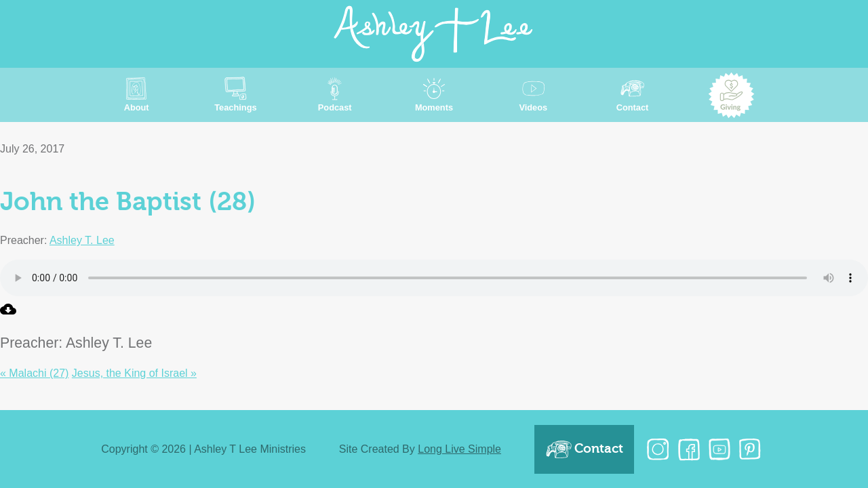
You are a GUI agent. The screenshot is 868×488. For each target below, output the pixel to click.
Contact (584, 449)
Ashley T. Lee (82, 240)
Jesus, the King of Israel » (134, 373)
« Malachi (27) (34, 373)
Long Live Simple (459, 449)
